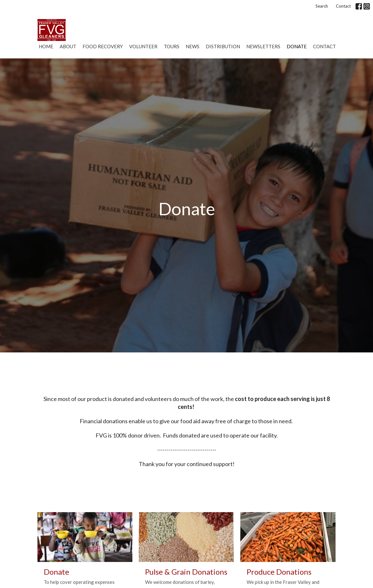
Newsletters (263, 46)
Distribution (223, 46)
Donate (297, 46)
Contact (343, 6)
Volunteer (143, 46)
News (193, 46)
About (68, 46)
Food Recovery (103, 46)
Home (46, 46)
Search (322, 6)
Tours (172, 46)
